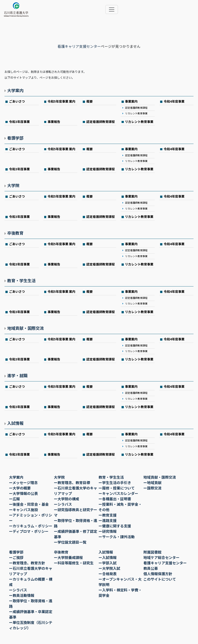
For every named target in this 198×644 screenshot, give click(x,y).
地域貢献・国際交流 (25, 328)
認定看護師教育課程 (136, 108)
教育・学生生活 (21, 280)
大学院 (13, 185)
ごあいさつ (17, 101)
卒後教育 (15, 233)
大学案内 (15, 90)
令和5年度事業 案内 (61, 101)
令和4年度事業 (174, 101)
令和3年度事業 (19, 122)
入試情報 (15, 423)
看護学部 (15, 138)
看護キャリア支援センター (79, 46)
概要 (90, 101)
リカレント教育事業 (136, 113)
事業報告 (54, 122)
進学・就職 (17, 375)
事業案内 (131, 101)
